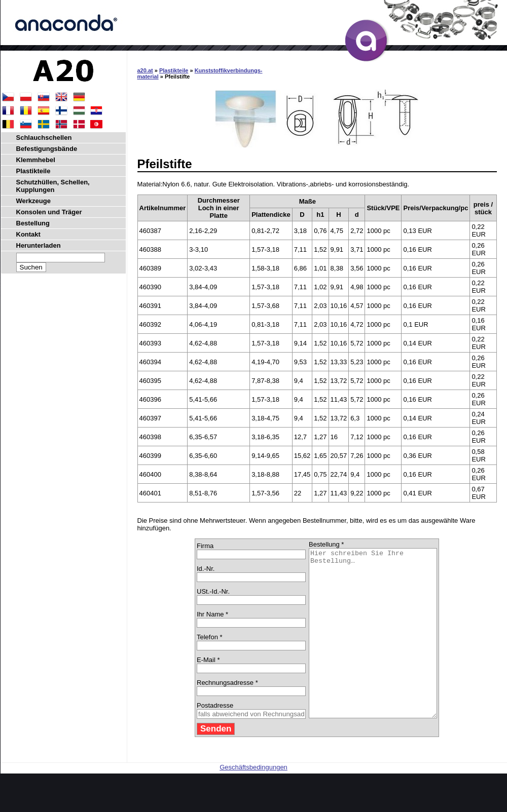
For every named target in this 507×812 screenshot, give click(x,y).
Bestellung (33, 223)
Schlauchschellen (44, 138)
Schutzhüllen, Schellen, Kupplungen (53, 186)
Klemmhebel (36, 160)
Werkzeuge (33, 201)
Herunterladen (39, 245)
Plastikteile (174, 70)
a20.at (145, 70)
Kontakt (28, 234)
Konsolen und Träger (49, 212)
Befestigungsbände (47, 149)
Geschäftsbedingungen (253, 801)
